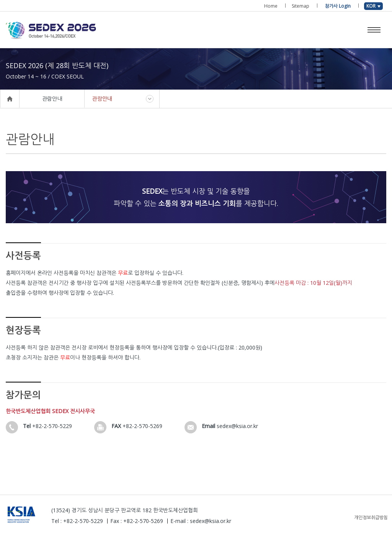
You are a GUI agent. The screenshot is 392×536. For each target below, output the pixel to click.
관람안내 (102, 99)
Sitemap (301, 6)
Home (271, 6)
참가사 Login (338, 6)
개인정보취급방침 (371, 517)
